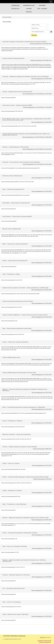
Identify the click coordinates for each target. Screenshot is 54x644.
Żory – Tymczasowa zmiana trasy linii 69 (13, 588)
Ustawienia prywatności (44, 641)
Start (4, 17)
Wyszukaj (34, 35)
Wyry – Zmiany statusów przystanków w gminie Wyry (17, 329)
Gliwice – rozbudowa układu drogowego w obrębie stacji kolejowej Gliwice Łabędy (25, 477)
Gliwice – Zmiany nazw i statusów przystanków (15, 342)
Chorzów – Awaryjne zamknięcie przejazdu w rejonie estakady (20, 447)
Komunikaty (42, 5)
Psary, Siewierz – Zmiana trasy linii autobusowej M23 (17, 217)
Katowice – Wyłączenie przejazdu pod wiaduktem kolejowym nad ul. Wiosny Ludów (25, 518)
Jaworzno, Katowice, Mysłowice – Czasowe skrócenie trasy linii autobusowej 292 (25, 315)
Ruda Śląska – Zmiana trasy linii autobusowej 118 (16, 203)
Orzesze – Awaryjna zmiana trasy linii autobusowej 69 (17, 92)
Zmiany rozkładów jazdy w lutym (11, 357)
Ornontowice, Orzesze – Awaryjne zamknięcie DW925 (17, 105)
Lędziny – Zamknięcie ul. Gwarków (12, 491)
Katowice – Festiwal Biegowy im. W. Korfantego (16, 147)
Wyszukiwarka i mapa (29, 5)
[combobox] (39, 25)
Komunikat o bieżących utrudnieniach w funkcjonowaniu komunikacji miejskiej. (24, 42)
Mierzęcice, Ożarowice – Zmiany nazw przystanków (17, 434)
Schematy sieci (15, 9)
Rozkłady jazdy (15, 5)
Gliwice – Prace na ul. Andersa (11, 463)
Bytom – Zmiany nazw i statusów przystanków (15, 244)
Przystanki (29, 9)
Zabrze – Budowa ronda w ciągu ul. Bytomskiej (15, 614)
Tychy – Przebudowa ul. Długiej (11, 274)
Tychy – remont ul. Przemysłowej (12, 602)
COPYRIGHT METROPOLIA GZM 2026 (14, 636)
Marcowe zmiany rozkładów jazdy (12, 229)
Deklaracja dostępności (45, 642)
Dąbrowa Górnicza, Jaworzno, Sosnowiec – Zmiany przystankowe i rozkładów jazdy (25, 288)
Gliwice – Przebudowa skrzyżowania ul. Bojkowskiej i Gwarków (20, 533)
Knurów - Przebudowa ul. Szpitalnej (12, 421)
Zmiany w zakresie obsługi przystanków (13, 58)
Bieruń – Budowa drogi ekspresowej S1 (13, 189)
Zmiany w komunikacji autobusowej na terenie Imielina (18, 301)
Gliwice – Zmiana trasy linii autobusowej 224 (15, 261)
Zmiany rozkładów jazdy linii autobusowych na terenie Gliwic (19, 373)
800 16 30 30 (47, 638)
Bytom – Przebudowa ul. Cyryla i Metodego (14, 504)
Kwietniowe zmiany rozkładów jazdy (12, 176)
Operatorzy (29, 12)
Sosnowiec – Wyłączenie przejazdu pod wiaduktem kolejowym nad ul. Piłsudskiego (26, 77)
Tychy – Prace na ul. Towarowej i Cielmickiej (15, 546)
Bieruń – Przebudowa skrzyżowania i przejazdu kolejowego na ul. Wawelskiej (24, 407)
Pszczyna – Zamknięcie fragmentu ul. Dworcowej (16, 575)
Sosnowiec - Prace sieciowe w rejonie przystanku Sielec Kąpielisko (21, 162)
